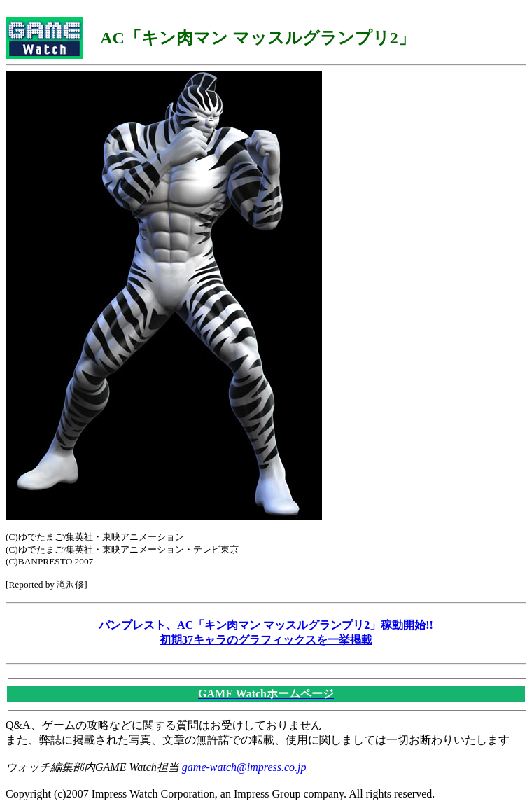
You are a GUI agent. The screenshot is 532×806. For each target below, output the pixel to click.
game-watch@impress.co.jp (244, 767)
